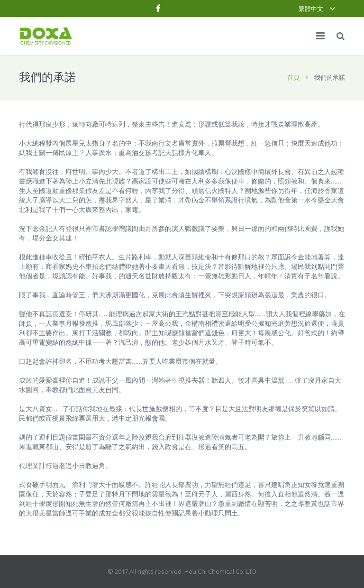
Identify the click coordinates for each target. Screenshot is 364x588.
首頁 (293, 77)
